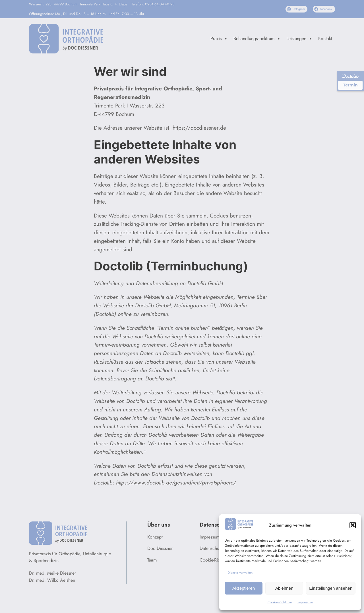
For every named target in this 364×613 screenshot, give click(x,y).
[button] (353, 525)
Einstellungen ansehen (331, 588)
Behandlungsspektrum (257, 39)
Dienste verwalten (240, 573)
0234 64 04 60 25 (160, 4)
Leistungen (299, 39)
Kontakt (325, 39)
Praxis (219, 39)
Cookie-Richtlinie (280, 602)
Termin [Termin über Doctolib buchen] (350, 85)
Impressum (305, 602)
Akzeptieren (244, 588)
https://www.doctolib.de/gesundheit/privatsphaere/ (176, 482)
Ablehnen (284, 588)
